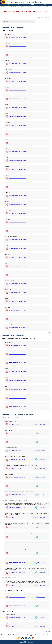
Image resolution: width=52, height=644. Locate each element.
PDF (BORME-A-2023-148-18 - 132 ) (17, 116)
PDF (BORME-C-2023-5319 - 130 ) (17, 451)
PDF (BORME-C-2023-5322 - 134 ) (17, 477)
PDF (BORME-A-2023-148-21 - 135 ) (17, 134)
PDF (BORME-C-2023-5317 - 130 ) (17, 433)
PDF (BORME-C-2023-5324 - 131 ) (17, 495)
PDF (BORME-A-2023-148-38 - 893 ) (17, 240)
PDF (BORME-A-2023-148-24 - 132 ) (17, 152)
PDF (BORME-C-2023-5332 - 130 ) (17, 585)
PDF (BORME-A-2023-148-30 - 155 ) (17, 187)
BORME (12, 7)
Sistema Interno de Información (45, 635)
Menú (44, 5)
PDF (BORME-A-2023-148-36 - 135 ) (17, 222)
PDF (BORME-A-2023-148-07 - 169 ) (17, 73)
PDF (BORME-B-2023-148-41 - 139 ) (17, 389)
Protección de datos (35, 635)
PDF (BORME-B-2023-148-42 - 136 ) (17, 398)
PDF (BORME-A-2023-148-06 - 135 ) (17, 64)
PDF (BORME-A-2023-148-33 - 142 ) (17, 196)
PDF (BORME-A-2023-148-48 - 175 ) (17, 301)
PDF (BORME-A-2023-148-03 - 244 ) (17, 55)
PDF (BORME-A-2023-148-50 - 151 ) (17, 310)
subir (49, 333)
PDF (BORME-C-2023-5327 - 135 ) (17, 527)
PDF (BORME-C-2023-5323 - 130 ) (17, 486)
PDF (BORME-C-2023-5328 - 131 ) (17, 537)
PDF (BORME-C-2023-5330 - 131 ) (17, 563)
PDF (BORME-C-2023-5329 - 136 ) (17, 553)
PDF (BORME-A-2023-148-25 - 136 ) (17, 160)
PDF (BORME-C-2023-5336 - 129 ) (17, 626)
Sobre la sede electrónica (11, 635)
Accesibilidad (27, 635)
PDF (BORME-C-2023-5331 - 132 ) (17, 573)
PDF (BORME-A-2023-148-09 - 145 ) (17, 90)
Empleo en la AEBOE (28, 636)
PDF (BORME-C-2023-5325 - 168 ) (17, 507)
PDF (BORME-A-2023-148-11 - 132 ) (17, 99)
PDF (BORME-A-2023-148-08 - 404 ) (17, 81)
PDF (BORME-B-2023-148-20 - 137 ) (17, 354)
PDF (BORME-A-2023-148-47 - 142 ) (17, 293)
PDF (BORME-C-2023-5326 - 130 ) (17, 517)
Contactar (3, 635)
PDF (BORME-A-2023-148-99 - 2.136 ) (18, 328)
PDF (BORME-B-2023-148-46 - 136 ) (17, 407)
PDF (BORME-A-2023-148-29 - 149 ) (17, 178)
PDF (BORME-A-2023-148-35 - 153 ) (17, 213)
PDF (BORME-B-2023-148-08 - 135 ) (17, 345)
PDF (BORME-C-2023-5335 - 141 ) (17, 618)
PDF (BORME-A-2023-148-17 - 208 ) (17, 108)
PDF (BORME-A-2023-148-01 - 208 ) (17, 37)
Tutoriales (21, 636)
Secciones (6, 21)
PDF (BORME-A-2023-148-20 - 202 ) (17, 125)
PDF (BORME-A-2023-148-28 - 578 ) (17, 169)
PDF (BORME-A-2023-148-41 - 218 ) (17, 257)
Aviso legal (22, 635)
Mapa (17, 635)
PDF (42, 17)
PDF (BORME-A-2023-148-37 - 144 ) (17, 231)
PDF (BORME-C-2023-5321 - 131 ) (17, 468)
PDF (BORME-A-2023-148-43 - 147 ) (17, 275)
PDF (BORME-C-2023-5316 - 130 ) (17, 424)
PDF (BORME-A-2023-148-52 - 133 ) (17, 319)
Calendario (17, 7)
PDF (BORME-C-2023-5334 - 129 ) (17, 606)
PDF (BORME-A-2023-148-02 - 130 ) (17, 46)
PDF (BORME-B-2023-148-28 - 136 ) (17, 363)
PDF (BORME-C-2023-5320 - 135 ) (17, 460)
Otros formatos (41, 424)
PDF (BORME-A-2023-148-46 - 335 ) (17, 284)
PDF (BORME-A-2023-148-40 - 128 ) (17, 249)
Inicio (8, 7)
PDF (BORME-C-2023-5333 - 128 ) (17, 597)
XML (49, 17)
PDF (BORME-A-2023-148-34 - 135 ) (17, 205)
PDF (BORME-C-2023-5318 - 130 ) (17, 442)
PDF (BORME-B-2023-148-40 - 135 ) (17, 380)
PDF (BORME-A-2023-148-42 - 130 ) (17, 266)
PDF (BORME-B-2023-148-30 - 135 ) (17, 372)
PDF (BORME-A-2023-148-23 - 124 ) (17, 143)
